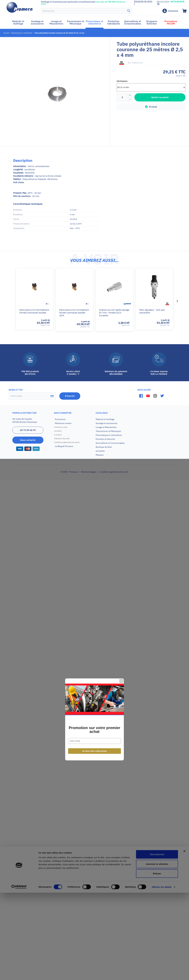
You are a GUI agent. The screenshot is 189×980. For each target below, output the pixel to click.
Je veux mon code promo (95, 522)
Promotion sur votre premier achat (94, 500)
